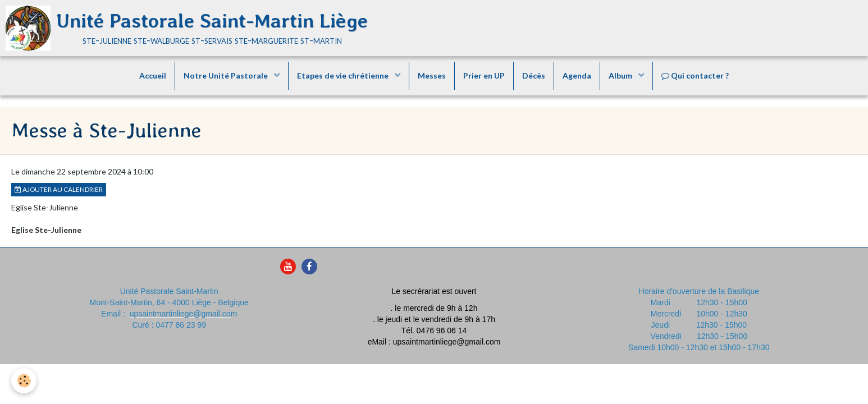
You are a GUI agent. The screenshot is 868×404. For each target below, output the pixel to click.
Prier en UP (484, 75)
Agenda (577, 75)
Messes (432, 75)
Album (621, 75)
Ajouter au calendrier (59, 189)
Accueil (153, 75)
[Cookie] (24, 381)
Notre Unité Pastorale (227, 75)
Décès (534, 75)
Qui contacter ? (695, 75)
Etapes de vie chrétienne (344, 75)
